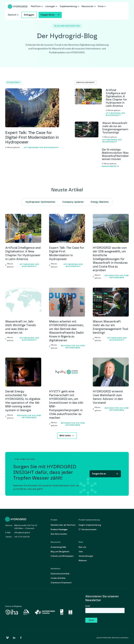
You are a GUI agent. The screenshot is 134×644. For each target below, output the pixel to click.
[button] (37, 7)
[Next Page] (67, 436)
